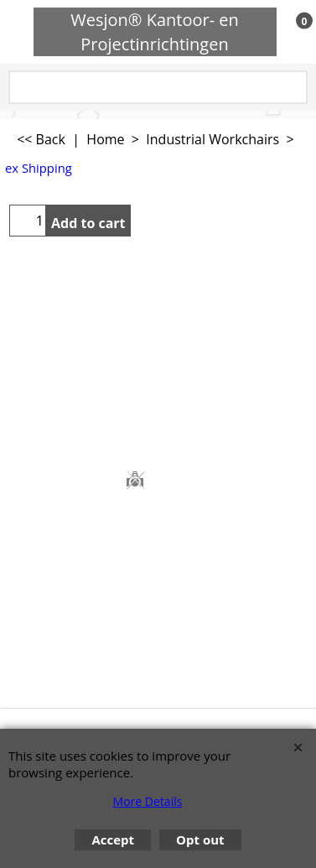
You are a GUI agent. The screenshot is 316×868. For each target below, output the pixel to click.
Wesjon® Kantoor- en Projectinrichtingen (155, 32)
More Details (148, 801)
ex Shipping (39, 168)
